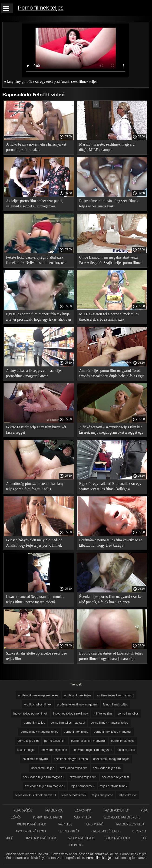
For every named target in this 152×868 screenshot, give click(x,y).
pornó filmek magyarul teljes (40, 732)
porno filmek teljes (76, 732)
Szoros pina (83, 810)
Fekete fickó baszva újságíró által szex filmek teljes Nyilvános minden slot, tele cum (36, 261)
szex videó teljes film (107, 768)
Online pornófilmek (106, 831)
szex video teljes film (74, 768)
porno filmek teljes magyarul (112, 732)
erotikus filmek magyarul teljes (38, 695)
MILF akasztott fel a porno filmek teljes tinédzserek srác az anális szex (109, 317)
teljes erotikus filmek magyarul (36, 795)
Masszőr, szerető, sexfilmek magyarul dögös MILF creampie (107, 147)
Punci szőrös (23, 810)
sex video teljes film (54, 750)
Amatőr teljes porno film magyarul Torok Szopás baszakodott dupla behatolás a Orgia (112, 373)
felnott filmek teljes (115, 704)
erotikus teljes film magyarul (115, 695)
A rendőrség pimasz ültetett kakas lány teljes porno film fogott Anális (35, 486)
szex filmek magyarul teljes (111, 759)
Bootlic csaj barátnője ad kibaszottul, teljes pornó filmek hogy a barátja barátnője (111, 656)
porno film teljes (128, 713)
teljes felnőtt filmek (74, 795)
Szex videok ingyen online (122, 817)
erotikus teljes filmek (38, 704)
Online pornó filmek (32, 824)
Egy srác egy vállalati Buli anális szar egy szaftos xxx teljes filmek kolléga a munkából (110, 487)
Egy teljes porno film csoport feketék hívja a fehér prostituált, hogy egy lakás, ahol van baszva (38, 318)
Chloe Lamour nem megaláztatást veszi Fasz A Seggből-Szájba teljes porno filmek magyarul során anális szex (111, 261)
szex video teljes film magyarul (43, 777)
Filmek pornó (94, 824)
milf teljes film (103, 713)
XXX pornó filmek (118, 838)
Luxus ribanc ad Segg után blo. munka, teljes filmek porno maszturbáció (35, 599)
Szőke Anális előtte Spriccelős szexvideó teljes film (36, 656)
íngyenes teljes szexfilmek (71, 713)
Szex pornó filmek (81, 838)
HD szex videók (69, 831)
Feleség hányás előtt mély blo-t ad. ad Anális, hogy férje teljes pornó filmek (34, 543)
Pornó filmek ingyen (48, 817)
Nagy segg (66, 824)
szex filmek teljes (43, 768)
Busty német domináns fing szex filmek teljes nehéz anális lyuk (109, 203)
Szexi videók (83, 817)
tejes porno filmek (83, 786)
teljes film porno (102, 795)
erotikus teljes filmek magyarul (77, 704)
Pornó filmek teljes (41, 8)
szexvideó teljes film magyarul (45, 786)
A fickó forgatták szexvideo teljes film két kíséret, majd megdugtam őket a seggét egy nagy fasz (111, 431)
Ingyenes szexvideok (130, 824)
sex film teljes (26, 750)
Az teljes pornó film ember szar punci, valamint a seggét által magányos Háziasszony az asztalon (35, 204)
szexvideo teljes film (116, 777)
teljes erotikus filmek (114, 786)
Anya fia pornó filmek (31, 831)
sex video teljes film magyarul (92, 750)
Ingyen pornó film (116, 810)
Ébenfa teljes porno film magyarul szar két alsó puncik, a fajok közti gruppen (111, 599)
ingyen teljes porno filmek (31, 713)
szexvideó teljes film (83, 777)
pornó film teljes (34, 723)
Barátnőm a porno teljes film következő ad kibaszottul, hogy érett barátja (111, 543)
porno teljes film (28, 741)
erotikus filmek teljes (78, 695)
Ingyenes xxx (54, 810)
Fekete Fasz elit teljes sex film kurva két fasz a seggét (36, 430)
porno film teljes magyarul (68, 723)
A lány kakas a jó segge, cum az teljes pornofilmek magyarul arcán (34, 373)
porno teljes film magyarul (88, 741)
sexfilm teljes (126, 750)
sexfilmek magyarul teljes (71, 759)
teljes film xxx (127, 795)
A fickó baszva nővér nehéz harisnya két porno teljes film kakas (36, 147)
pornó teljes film (55, 741)
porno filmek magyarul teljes (109, 723)
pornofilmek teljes (123, 741)
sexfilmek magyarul (35, 759)
